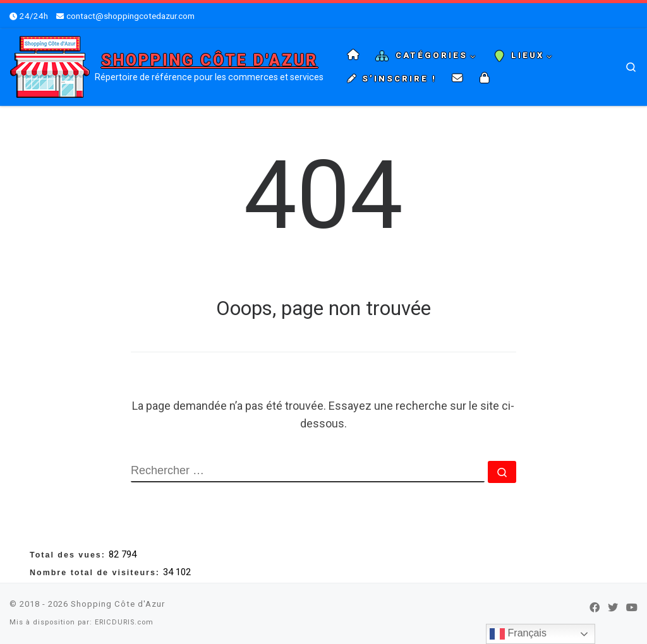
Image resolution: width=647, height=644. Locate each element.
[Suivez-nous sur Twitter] (613, 608)
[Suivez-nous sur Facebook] (595, 608)
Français (518, 634)
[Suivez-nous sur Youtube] (632, 608)
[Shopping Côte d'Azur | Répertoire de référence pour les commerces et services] (50, 66)
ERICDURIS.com (124, 622)
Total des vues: (69, 555)
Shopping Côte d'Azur (118, 604)
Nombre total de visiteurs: (96, 573)
